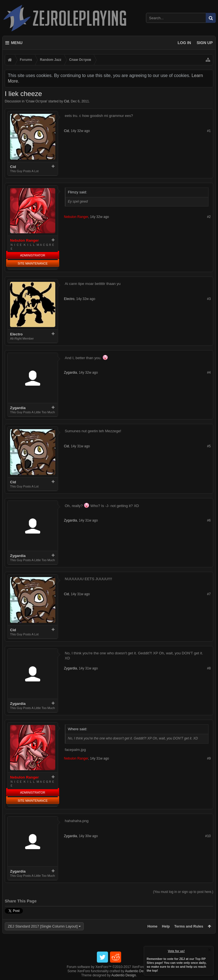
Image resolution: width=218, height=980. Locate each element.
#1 (209, 131)
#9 (209, 758)
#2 (209, 217)
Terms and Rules (189, 926)
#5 (209, 446)
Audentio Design (137, 971)
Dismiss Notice (210, 950)
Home (152, 926)
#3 (209, 299)
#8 (209, 668)
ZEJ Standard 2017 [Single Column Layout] (43, 926)
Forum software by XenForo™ (109, 967)
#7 (209, 594)
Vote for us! (176, 951)
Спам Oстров (36, 101)
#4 (209, 373)
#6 (209, 520)
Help (166, 926)
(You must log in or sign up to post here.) (183, 892)
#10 (208, 836)
